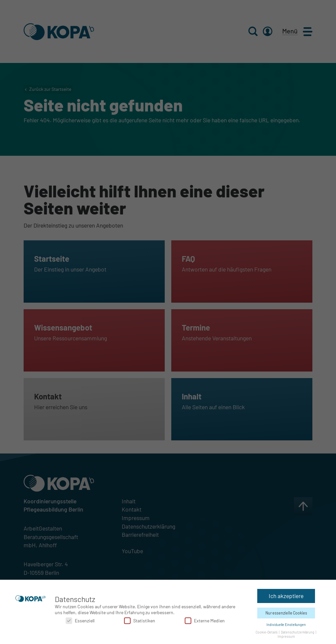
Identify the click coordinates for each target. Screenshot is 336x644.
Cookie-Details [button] (267, 630)
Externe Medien (205, 619)
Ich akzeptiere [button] (286, 594)
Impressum (286, 635)
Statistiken (140, 619)
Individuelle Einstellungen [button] (286, 623)
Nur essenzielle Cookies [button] (286, 611)
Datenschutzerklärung (298, 630)
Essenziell (80, 619)
